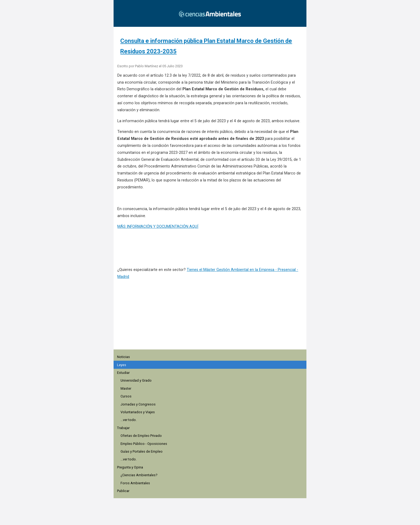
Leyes (122, 365)
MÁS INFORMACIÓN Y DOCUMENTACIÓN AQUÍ (158, 227)
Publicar (123, 491)
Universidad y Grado (136, 380)
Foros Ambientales (135, 483)
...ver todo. (129, 420)
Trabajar (123, 428)
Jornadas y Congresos (138, 404)
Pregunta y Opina (130, 467)
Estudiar (123, 373)
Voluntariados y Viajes (138, 412)
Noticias (123, 357)
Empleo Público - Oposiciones (144, 444)
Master (126, 388)
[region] (212, 317)
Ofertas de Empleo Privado (141, 436)
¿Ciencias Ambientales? (139, 475)
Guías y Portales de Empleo (142, 451)
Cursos (126, 396)
